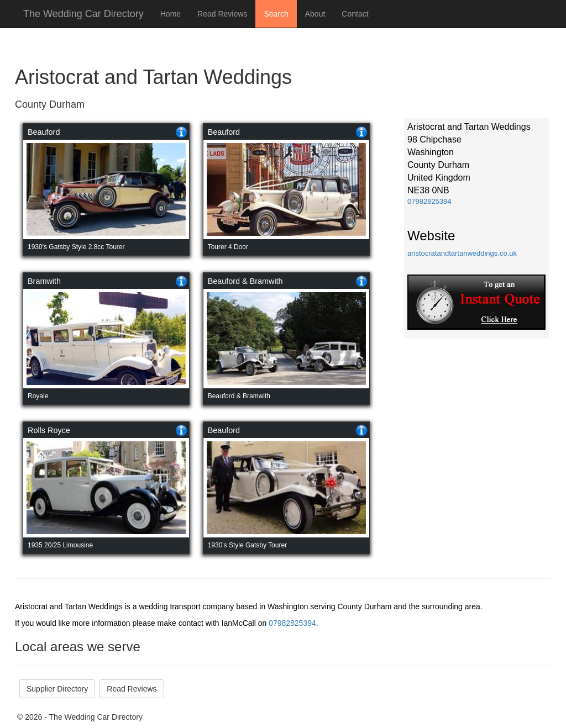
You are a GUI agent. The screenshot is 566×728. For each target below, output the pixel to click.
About (315, 14)
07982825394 (429, 201)
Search (276, 14)
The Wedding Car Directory (83, 14)
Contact (355, 14)
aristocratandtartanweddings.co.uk (462, 253)
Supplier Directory (57, 689)
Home (171, 14)
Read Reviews (222, 14)
